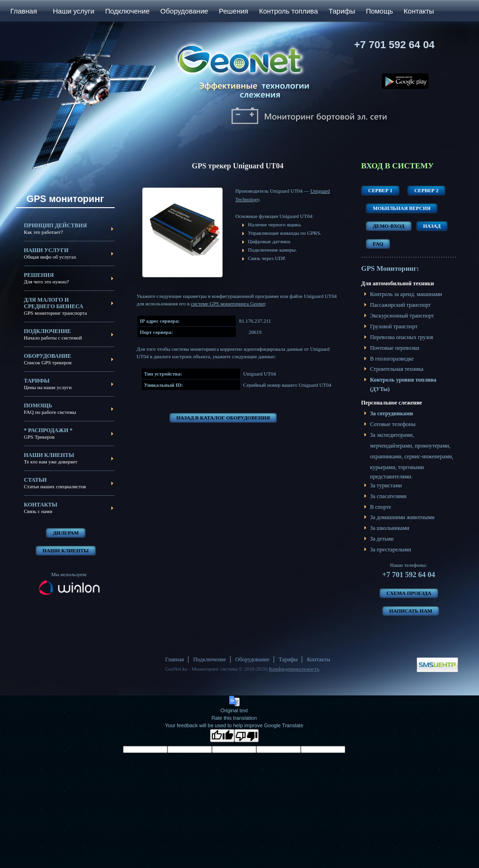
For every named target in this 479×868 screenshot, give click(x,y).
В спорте (381, 507)
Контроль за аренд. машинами (406, 294)
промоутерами (432, 446)
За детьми (382, 539)
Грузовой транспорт (394, 326)
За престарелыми (391, 550)
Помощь (379, 11)
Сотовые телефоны (393, 424)
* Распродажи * (48, 430)
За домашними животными (402, 517)
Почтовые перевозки (395, 348)
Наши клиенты (49, 455)
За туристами (386, 485)
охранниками (386, 456)
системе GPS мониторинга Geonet (228, 304)
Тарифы (342, 11)
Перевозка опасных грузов (402, 337)
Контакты (419, 11)
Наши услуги (74, 11)
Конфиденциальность (294, 669)
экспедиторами (395, 435)
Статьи (35, 480)
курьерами (383, 467)
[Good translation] (222, 736)
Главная (24, 11)
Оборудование (184, 11)
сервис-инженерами (428, 456)
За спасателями (388, 496)
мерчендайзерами (391, 446)
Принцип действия (55, 225)
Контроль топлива (289, 11)
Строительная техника (397, 369)
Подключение (127, 11)
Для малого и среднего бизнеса (54, 303)
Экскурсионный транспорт (402, 316)
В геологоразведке (392, 359)
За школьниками (390, 528)
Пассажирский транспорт (400, 305)
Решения (234, 11)
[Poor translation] (247, 736)
